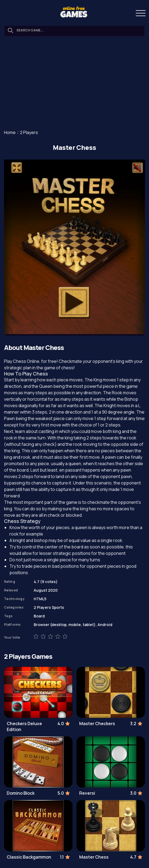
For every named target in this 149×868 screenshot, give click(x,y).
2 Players (29, 132)
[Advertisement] (74, 84)
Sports (58, 607)
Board (39, 616)
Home (10, 132)
